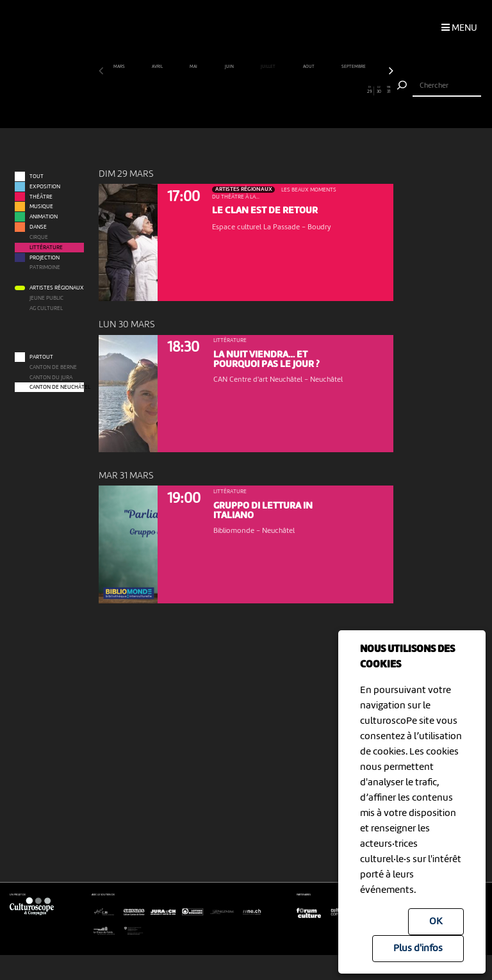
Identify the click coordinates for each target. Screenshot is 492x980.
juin (230, 67)
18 (265, 90)
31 (389, 90)
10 (189, 90)
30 (379, 90)
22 (303, 90)
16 (246, 90)
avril (158, 67)
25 (332, 90)
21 (293, 90)
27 (350, 90)
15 (236, 90)
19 (275, 90)
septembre (354, 67)
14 (227, 90)
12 (208, 90)
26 (341, 90)
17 (256, 90)
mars (119, 67)
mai (194, 67)
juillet (268, 67)
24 (322, 90)
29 (369, 90)
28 (360, 90)
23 (313, 90)
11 (199, 90)
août (309, 67)
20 (284, 90)
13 (217, 90)
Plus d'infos (418, 949)
